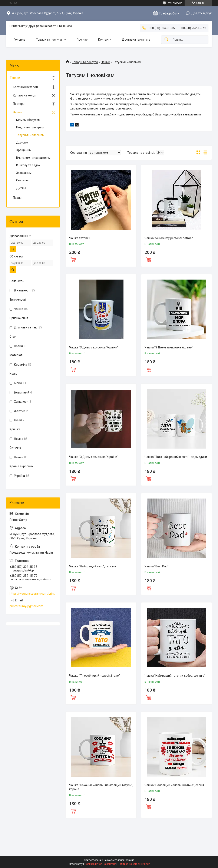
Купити (73, 259)
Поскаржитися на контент (100, 864)
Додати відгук (202, 13)
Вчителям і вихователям (33, 158)
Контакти (105, 40)
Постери (19, 104)
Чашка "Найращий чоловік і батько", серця (174, 785)
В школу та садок (28, 165)
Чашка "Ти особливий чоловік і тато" (95, 676)
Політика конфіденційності (134, 864)
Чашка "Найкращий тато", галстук (93, 566)
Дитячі (21, 188)
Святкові (22, 180)
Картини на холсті (25, 87)
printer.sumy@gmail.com (26, 606)
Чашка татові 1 (80, 238)
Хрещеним (24, 150)
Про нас (82, 40)
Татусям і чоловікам (30, 135)
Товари (15, 78)
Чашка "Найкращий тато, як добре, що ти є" (175, 676)
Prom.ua (129, 860)
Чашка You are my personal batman (169, 238)
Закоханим (24, 173)
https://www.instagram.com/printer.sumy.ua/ (33, 594)
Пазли (17, 198)
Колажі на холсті (25, 95)
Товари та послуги (49, 40)
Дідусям (22, 142)
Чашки (105, 62)
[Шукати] (166, 40)
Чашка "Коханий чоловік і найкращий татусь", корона (101, 787)
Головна (20, 40)
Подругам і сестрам (30, 127)
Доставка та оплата (136, 40)
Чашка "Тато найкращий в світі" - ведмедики (176, 457)
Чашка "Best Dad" (157, 566)
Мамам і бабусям (28, 120)
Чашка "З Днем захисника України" (94, 347)
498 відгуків (175, 3)
